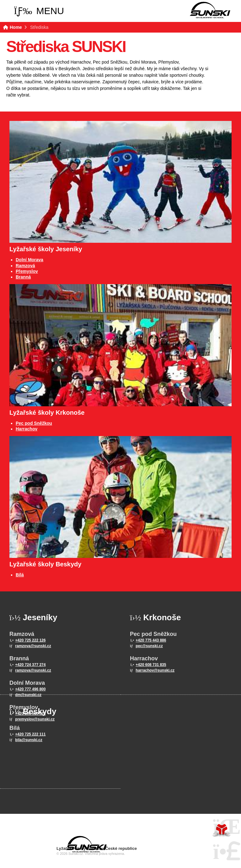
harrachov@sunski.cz (155, 670)
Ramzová (25, 266)
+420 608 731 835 (151, 665)
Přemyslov (27, 271)
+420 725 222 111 (30, 734)
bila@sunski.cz (29, 740)
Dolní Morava (29, 260)
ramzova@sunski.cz (33, 646)
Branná (23, 277)
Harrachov (27, 429)
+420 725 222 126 (30, 640)
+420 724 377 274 (30, 665)
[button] (39, 11)
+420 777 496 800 (30, 689)
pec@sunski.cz (149, 646)
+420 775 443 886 (151, 640)
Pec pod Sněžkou (34, 423)
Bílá (20, 575)
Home (210, 10)
